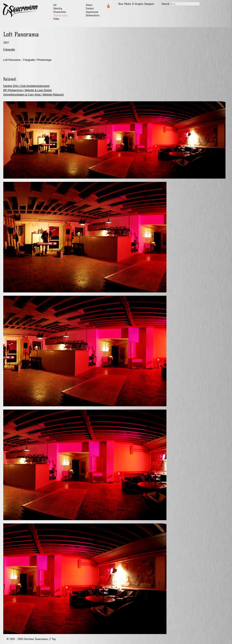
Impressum (92, 12)
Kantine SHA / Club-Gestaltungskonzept (26, 86)
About (89, 5)
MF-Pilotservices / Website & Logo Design (28, 90)
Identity (58, 8)
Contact (90, 8)
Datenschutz (93, 15)
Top (54, 639)
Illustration (60, 12)
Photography (60, 15)
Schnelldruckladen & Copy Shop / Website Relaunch (34, 95)
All (55, 5)
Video (56, 19)
